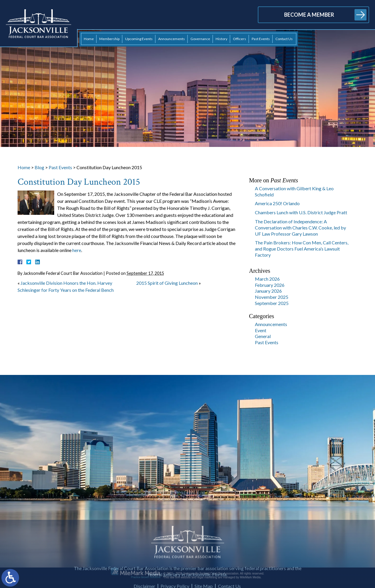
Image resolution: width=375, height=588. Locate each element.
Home (89, 39)
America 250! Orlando (277, 203)
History (221, 39)
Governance (200, 39)
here (77, 250)
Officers (240, 39)
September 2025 (272, 303)
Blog (39, 167)
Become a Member (309, 15)
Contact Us (284, 39)
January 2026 (268, 291)
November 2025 (272, 297)
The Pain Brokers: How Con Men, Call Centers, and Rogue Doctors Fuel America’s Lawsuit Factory (302, 249)
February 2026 (270, 285)
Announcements (172, 39)
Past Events (261, 39)
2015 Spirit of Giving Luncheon (167, 283)
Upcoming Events (139, 39)
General (263, 336)
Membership (109, 39)
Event (261, 330)
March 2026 (267, 279)
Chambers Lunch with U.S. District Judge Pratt (301, 212)
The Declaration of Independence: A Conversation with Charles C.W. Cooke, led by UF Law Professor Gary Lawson (300, 228)
